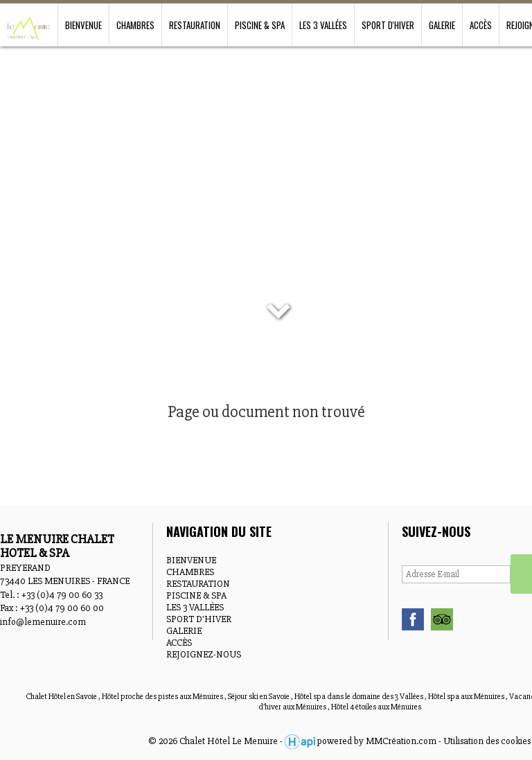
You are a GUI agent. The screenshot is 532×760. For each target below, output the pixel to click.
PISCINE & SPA (260, 25)
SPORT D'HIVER (388, 25)
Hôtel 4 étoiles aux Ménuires (376, 707)
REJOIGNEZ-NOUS (204, 654)
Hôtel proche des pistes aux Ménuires (163, 697)
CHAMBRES (135, 25)
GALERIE (442, 25)
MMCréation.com (401, 741)
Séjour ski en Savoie (259, 697)
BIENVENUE (83, 25)
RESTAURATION (195, 25)
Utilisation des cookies (487, 741)
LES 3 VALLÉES (323, 25)
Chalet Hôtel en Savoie (62, 697)
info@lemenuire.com (43, 622)
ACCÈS (481, 25)
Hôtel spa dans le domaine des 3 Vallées (360, 697)
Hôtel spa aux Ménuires (467, 697)
